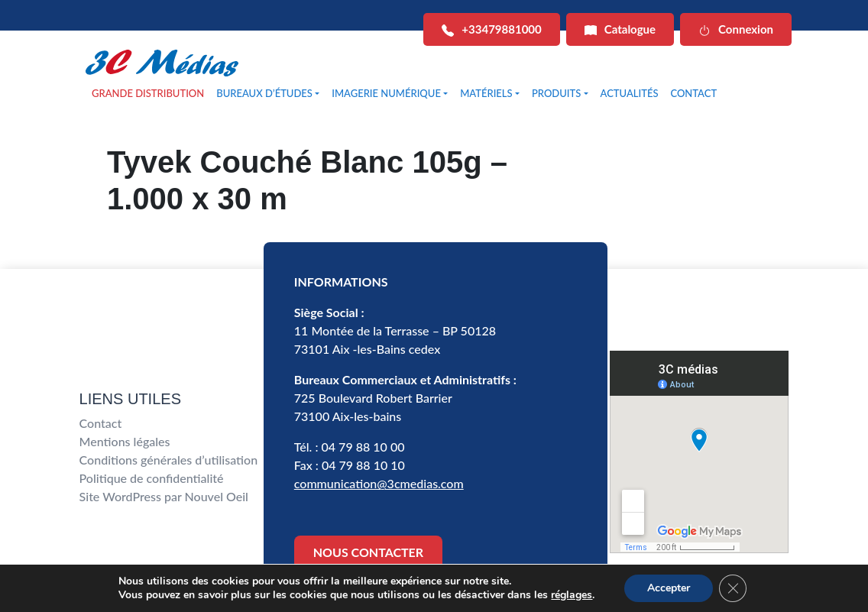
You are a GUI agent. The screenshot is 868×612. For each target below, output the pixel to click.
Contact (101, 423)
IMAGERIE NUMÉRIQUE (386, 93)
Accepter (669, 588)
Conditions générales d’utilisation (169, 460)
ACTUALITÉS (630, 93)
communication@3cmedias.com (379, 483)
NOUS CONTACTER (368, 552)
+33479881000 (491, 29)
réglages (572, 595)
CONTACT (693, 93)
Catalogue (620, 29)
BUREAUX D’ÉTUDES (264, 93)
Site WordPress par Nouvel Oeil (164, 496)
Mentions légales (125, 441)
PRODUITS (556, 93)
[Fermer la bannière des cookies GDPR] (733, 588)
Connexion (736, 29)
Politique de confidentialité (152, 478)
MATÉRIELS (486, 93)
